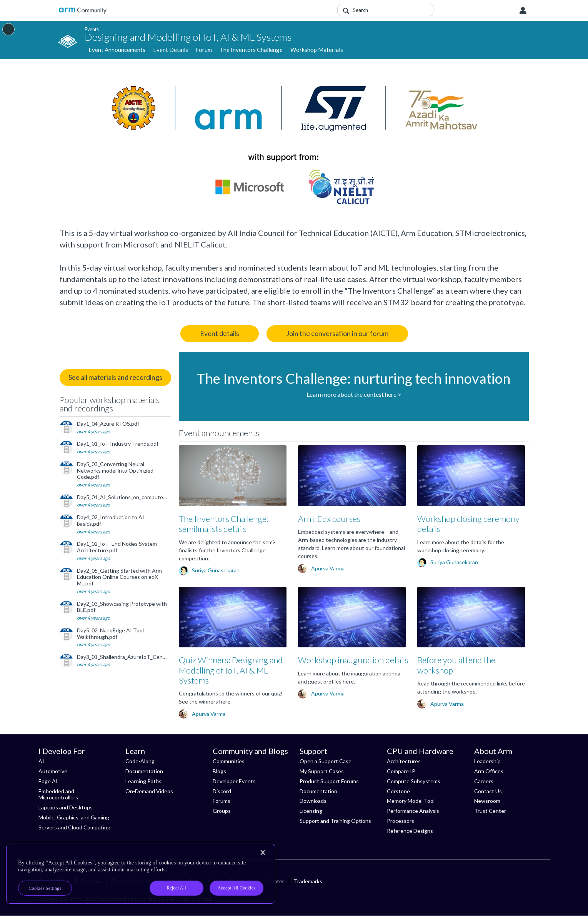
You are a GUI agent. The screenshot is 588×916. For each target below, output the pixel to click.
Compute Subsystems (414, 781)
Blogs (219, 771)
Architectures (404, 761)
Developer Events (234, 781)
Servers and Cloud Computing (74, 827)
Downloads (313, 801)
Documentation (144, 771)
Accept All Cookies (237, 888)
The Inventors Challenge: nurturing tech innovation (354, 378)
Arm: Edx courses (329, 519)
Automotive (53, 771)
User (523, 11)
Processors (401, 821)
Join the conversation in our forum (337, 333)
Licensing (311, 811)
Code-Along (140, 761)
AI (41, 761)
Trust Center (490, 811)
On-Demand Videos (149, 791)
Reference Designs (410, 831)
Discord (222, 791)
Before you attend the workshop (456, 665)
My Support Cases (322, 771)
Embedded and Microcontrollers (58, 794)
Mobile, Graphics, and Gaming (74, 817)
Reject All (176, 888)
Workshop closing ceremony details (468, 524)
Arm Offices (489, 771)
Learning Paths (143, 781)
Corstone (398, 791)
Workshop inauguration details (353, 660)
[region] (141, 874)
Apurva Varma (328, 568)
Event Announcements (117, 50)
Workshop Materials (317, 50)
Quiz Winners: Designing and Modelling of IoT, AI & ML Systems (231, 670)
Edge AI (48, 781)
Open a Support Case (326, 761)
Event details (220, 333)
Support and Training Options (335, 821)
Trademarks (308, 881)
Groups (222, 811)
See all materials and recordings (115, 377)
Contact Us (488, 791)
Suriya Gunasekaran (216, 570)
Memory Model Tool (411, 801)
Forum (204, 50)
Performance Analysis (413, 811)
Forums (222, 801)
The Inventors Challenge (251, 50)
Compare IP (401, 771)
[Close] (263, 852)
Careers (484, 781)
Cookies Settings (45, 888)
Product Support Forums (329, 781)
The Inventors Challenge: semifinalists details (224, 524)
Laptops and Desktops (66, 807)
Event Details (171, 50)
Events (92, 29)
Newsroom (487, 801)
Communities (229, 761)
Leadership (487, 761)
